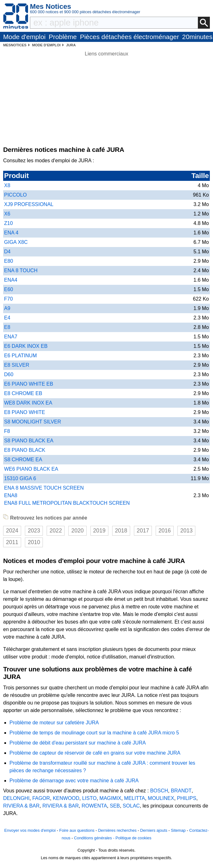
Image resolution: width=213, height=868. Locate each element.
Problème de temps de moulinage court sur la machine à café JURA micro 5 (94, 733)
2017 (143, 531)
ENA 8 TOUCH (21, 270)
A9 (7, 308)
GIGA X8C (16, 242)
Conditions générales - (95, 838)
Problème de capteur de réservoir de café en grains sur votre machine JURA (95, 753)
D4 (7, 252)
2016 (165, 531)
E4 (7, 318)
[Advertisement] (106, 102)
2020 (77, 531)
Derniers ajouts (154, 830)
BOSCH (159, 791)
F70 (9, 299)
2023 (34, 531)
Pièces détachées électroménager (130, 37)
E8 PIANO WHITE (25, 412)
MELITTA (135, 798)
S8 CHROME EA (23, 460)
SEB (115, 806)
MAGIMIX (110, 798)
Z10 (9, 223)
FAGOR (41, 798)
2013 (186, 531)
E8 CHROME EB (23, 393)
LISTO (89, 798)
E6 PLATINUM (20, 356)
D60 (9, 374)
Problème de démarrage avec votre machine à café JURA (74, 781)
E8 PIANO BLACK (25, 450)
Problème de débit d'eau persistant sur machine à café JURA (78, 743)
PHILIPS (187, 798)
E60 (9, 289)
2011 (12, 542)
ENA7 (11, 337)
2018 (121, 531)
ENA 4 (11, 233)
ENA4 (11, 280)
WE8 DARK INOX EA (28, 403)
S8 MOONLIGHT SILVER (33, 422)
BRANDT (181, 791)
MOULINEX (161, 798)
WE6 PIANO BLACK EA (31, 469)
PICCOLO (15, 195)
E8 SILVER (17, 365)
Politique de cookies (133, 838)
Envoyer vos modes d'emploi (30, 830)
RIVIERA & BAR (21, 806)
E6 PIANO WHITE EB (29, 384)
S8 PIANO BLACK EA (29, 441)
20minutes (197, 37)
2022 (56, 531)
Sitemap (178, 830)
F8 (7, 431)
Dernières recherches (117, 830)
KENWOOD (66, 798)
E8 (7, 327)
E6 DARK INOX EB (26, 346)
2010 (34, 542)
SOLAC (131, 806)
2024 (12, 531)
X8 (7, 185)
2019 (99, 531)
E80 (9, 261)
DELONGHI (16, 798)
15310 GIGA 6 (20, 478)
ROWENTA (94, 806)
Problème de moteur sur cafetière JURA (54, 723)
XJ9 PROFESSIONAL (29, 204)
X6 (7, 214)
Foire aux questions (77, 830)
